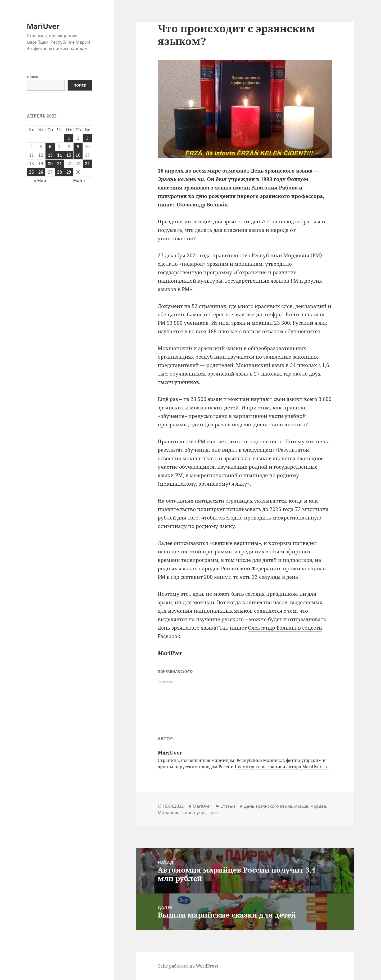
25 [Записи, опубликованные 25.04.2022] (31, 172)
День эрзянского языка (268, 806)
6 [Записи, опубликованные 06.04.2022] (50, 147)
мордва (318, 806)
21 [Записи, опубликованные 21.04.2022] (60, 164)
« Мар (40, 180)
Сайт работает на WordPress (188, 966)
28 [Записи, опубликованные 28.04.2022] (60, 172)
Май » (79, 180)
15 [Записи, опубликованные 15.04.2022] (69, 155)
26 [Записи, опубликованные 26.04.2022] (41, 172)
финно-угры (194, 812)
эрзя (213, 812)
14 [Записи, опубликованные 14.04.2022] (60, 155)
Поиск (32, 77)
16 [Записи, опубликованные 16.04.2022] (78, 155)
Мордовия (169, 812)
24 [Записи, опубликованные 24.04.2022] (87, 164)
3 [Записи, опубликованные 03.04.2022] (87, 138)
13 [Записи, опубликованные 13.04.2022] (50, 155)
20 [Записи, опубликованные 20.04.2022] (50, 164)
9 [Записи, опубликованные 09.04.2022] (78, 147)
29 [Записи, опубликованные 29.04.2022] (69, 172)
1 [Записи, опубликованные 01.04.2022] (69, 138)
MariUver (43, 26)
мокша (301, 806)
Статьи (228, 806)
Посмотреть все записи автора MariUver (279, 767)
